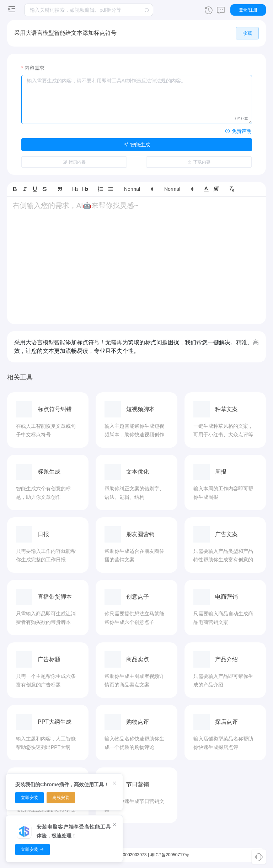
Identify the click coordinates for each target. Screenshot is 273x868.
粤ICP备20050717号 (169, 854)
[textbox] (89, 10)
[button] (138, 188)
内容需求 (34, 67)
